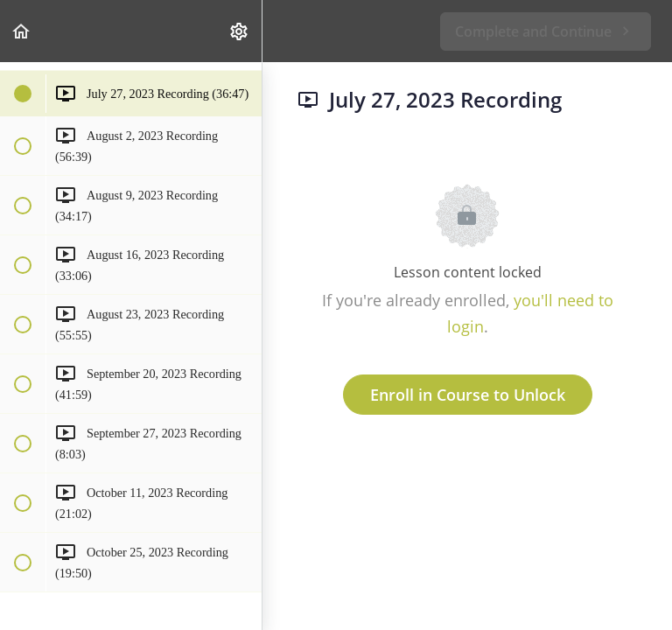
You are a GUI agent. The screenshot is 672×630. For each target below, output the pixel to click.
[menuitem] (240, 31)
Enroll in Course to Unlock (468, 395)
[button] (22, 31)
